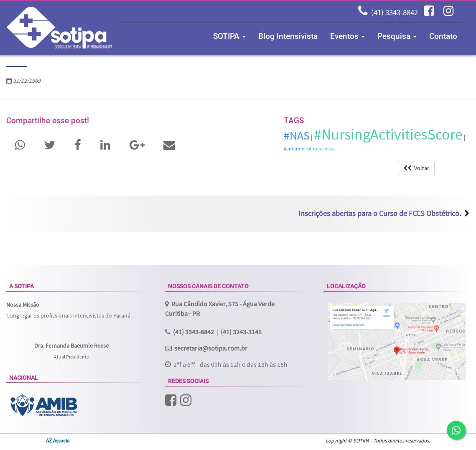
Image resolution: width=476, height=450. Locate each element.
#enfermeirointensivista (309, 149)
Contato (443, 36)
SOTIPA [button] (229, 36)
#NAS (297, 135)
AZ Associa (58, 440)
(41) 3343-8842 (395, 12)
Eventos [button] (347, 36)
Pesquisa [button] (397, 36)
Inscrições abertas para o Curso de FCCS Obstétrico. (380, 214)
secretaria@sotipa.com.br (211, 348)
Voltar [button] (416, 168)
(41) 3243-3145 (241, 332)
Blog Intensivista (288, 36)
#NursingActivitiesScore (388, 134)
